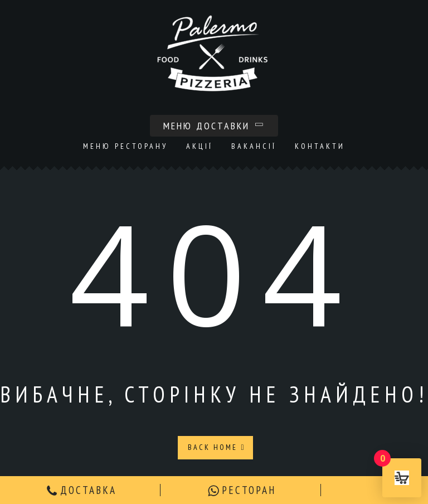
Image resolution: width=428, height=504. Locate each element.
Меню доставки (214, 126)
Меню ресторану (125, 146)
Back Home (217, 447)
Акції (200, 146)
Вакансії (254, 146)
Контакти (320, 146)
